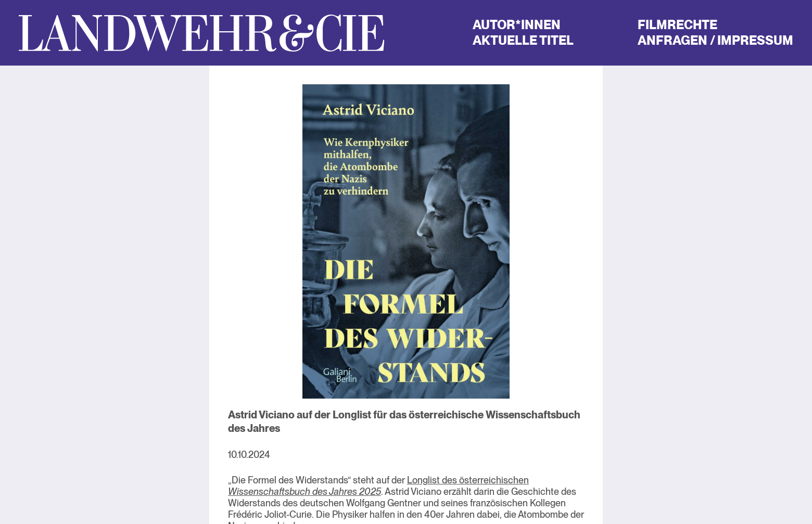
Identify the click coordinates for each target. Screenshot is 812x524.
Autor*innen (517, 25)
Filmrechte (677, 25)
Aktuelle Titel (523, 40)
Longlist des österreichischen (378, 486)
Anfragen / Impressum (715, 40)
